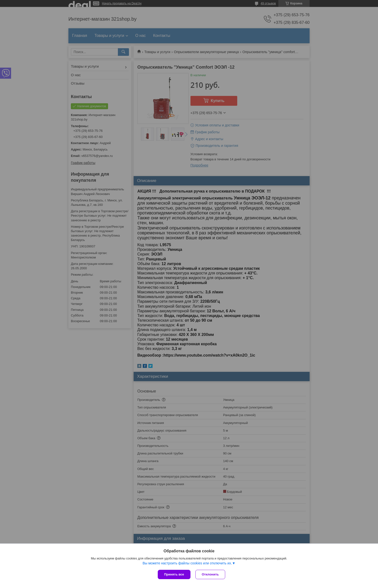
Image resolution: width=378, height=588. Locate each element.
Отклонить (210, 574)
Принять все (174, 574)
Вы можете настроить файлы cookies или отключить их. (187, 563)
